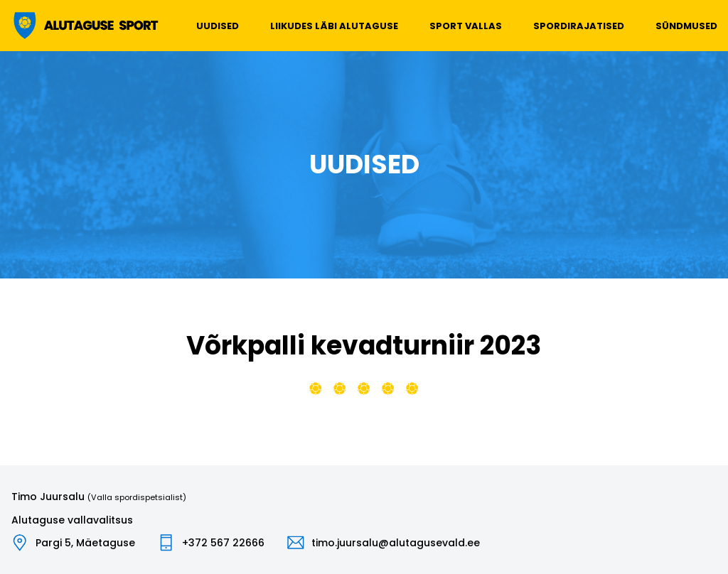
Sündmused (686, 26)
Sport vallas (466, 26)
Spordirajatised (579, 26)
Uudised (218, 26)
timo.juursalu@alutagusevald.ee (396, 543)
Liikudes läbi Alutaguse (334, 26)
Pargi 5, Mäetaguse (85, 543)
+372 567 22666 (223, 543)
